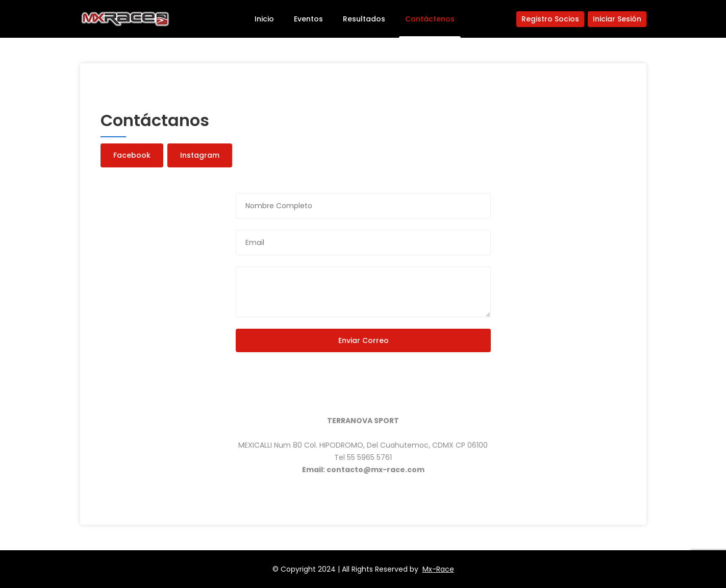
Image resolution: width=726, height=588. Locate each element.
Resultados (364, 19)
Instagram (200, 155)
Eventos (308, 19)
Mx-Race (438, 569)
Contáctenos (430, 19)
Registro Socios (550, 19)
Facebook (132, 155)
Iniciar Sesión (617, 19)
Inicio (264, 19)
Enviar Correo (363, 340)
